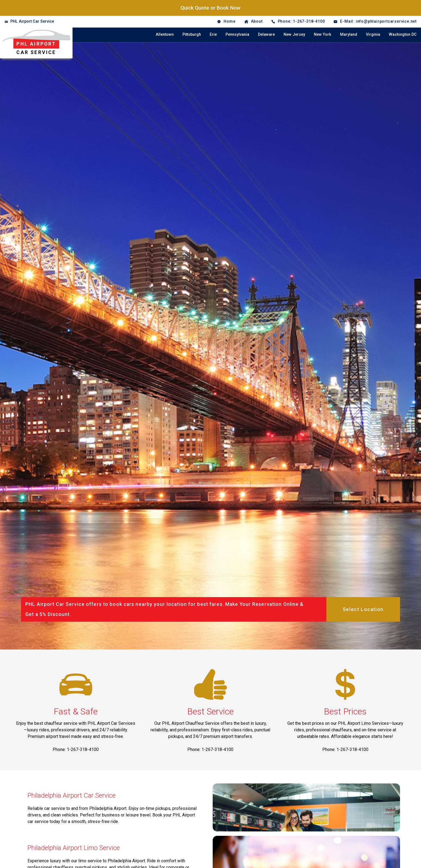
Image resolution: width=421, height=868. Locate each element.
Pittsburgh (192, 35)
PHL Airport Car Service (32, 21)
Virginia (373, 35)
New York (323, 35)
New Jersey (294, 35)
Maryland (349, 35)
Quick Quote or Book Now (211, 8)
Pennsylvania (237, 35)
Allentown (165, 35)
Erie (213, 35)
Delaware (266, 35)
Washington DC (403, 35)
